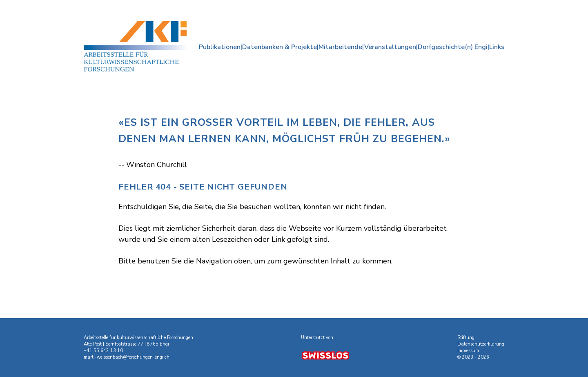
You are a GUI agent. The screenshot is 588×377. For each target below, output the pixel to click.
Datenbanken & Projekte (280, 47)
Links (497, 47)
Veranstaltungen (390, 47)
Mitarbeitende (340, 47)
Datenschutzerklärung (481, 344)
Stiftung (466, 338)
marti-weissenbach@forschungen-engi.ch (127, 357)
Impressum (468, 351)
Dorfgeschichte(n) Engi (453, 47)
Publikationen (220, 47)
